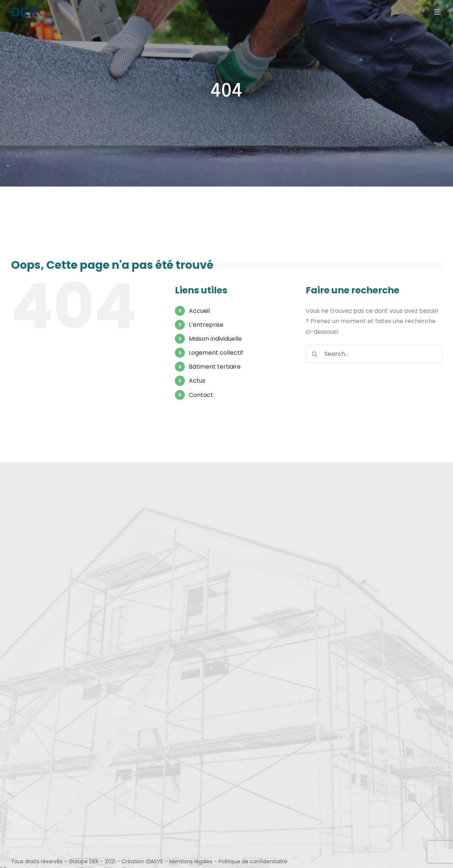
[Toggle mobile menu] (438, 12)
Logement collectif (216, 353)
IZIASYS (154, 861)
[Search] (315, 354)
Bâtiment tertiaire (215, 367)
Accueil (199, 311)
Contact (201, 395)
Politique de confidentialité (253, 861)
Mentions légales (191, 861)
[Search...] (374, 354)
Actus (197, 381)
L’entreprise (206, 325)
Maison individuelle (215, 339)
